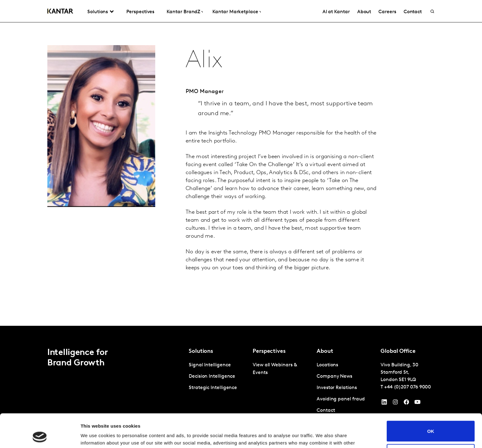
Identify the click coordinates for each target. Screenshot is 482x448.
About (364, 12)
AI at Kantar (336, 12)
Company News (334, 376)
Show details (95, 436)
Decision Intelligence (212, 376)
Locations (327, 365)
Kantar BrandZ (183, 12)
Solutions (98, 12)
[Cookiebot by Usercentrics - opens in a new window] (40, 436)
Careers (387, 12)
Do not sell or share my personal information (431, 423)
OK (431, 400)
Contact (413, 12)
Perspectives (140, 12)
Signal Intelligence (210, 365)
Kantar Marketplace (235, 12)
